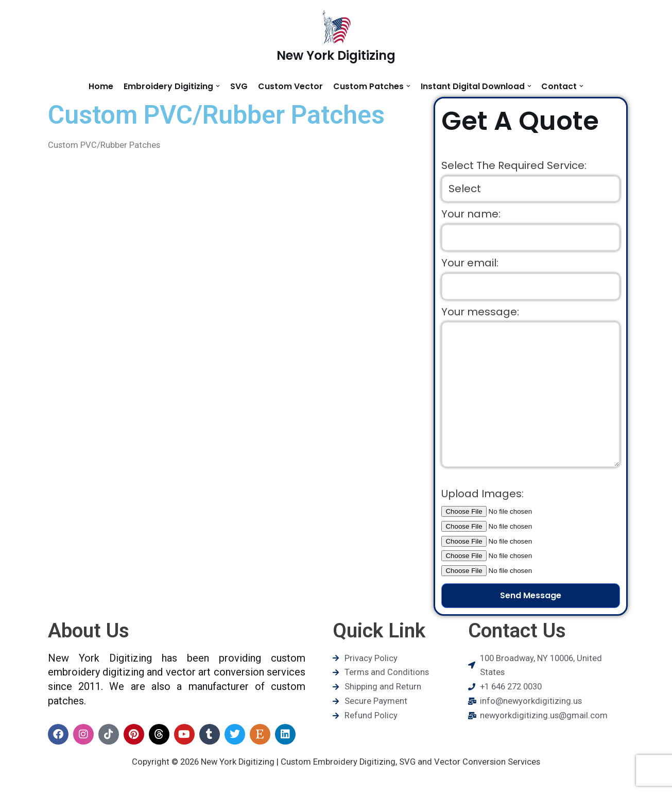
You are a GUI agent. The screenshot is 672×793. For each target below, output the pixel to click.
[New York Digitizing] (336, 38)
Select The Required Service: (514, 166)
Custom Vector (290, 86)
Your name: (471, 216)
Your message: (480, 316)
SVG (238, 86)
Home (100, 86)
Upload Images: (483, 504)
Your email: (470, 266)
